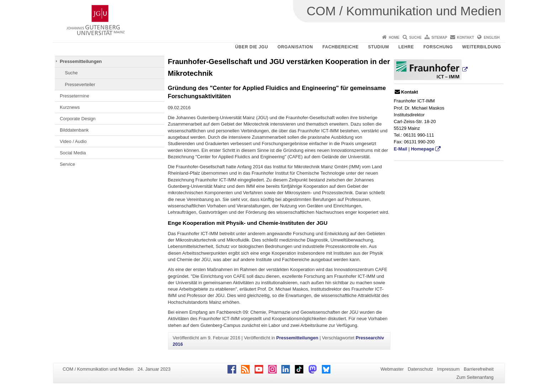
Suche (415, 38)
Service (67, 164)
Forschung (438, 47)
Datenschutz (420, 369)
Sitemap (439, 38)
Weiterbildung (482, 47)
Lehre (406, 47)
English (492, 38)
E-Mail (401, 149)
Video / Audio (73, 141)
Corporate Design (78, 119)
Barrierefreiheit (479, 369)
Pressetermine (75, 96)
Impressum (448, 369)
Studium (378, 47)
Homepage (423, 149)
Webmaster (392, 369)
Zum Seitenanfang (475, 377)
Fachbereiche (341, 47)
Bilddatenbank (74, 130)
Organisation (295, 47)
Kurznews (70, 107)
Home (394, 38)
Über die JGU (252, 47)
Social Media (73, 153)
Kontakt (465, 38)
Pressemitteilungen (81, 61)
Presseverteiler (80, 84)
